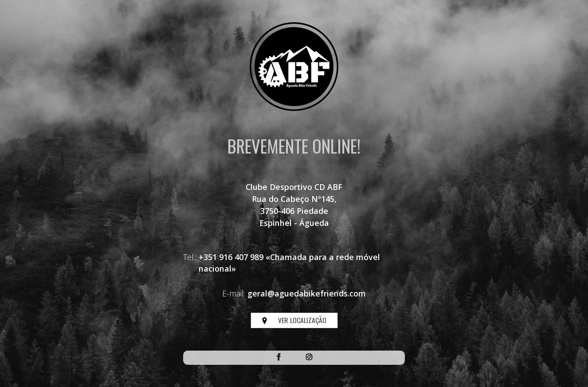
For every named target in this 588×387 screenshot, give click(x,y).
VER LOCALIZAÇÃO (294, 320)
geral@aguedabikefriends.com (307, 293)
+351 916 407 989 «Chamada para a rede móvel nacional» (289, 263)
